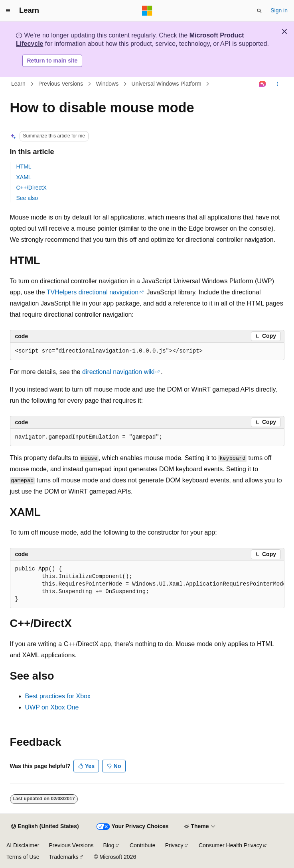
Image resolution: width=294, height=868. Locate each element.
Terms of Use (23, 857)
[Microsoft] (147, 11)
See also (27, 198)
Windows (107, 84)
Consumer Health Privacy (230, 845)
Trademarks (63, 857)
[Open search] (259, 11)
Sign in (279, 10)
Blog (109, 845)
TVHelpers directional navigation (93, 292)
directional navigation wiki (118, 372)
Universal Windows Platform (167, 84)
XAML (24, 177)
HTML (24, 167)
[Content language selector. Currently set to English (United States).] (45, 827)
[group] (147, 584)
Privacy (174, 845)
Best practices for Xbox (58, 696)
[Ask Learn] (262, 84)
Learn (18, 84)
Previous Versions (61, 84)
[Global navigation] (8, 11)
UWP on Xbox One (52, 707)
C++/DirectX (32, 188)
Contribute (143, 845)
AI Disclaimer (23, 845)
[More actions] (277, 84)
